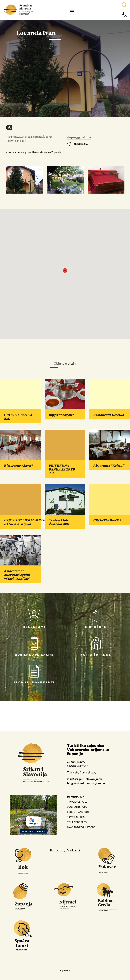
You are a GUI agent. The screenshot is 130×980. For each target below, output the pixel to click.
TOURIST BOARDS (77, 822)
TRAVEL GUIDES (76, 817)
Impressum (65, 970)
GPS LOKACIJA (77, 144)
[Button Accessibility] (124, 20)
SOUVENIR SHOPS (77, 807)
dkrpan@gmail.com (79, 137)
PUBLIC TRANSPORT (78, 812)
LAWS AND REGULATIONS (81, 827)
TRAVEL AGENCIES (77, 802)
